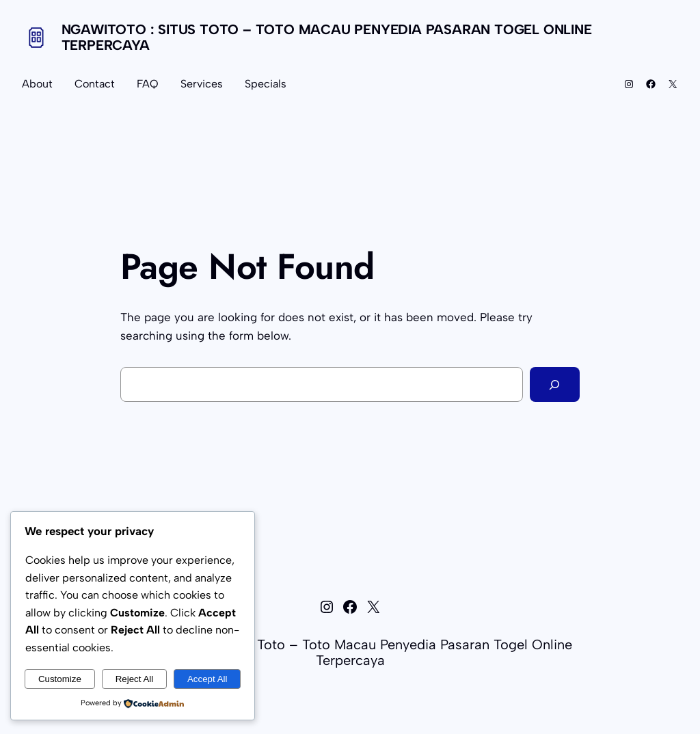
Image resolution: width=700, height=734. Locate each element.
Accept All (207, 679)
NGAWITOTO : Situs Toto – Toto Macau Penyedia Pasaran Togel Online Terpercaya (327, 37)
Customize (60, 679)
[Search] (555, 384)
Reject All (135, 679)
